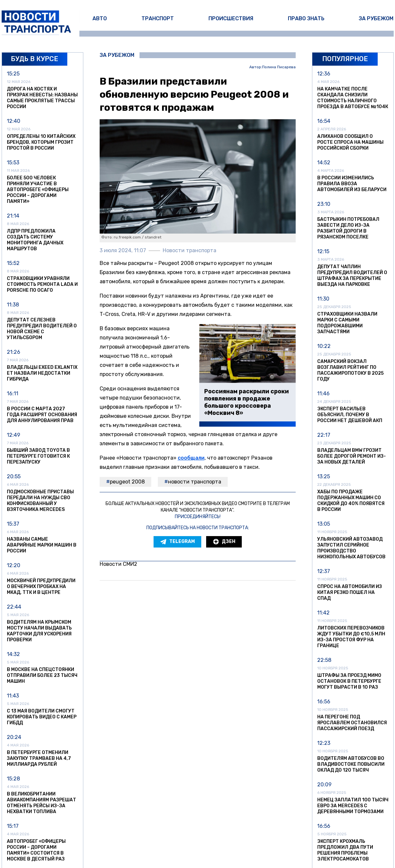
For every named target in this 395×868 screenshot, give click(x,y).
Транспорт (158, 18)
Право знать (306, 18)
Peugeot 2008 (127, 482)
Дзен (224, 542)
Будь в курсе (34, 59)
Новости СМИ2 (118, 564)
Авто (100, 18)
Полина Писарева (279, 67)
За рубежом (376, 18)
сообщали (191, 458)
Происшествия (231, 18)
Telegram (177, 542)
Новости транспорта (195, 482)
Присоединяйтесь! (198, 517)
